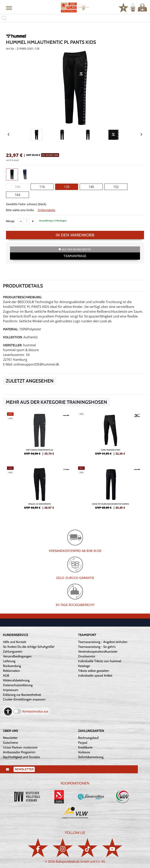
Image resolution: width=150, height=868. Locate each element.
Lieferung (9, 661)
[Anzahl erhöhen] (33, 221)
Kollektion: (13, 337)
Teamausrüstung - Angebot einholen (103, 642)
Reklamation (11, 671)
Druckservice (87, 656)
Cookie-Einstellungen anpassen (24, 699)
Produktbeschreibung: (22, 297)
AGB (6, 676)
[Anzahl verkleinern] (21, 221)
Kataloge (84, 666)
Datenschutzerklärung (18, 685)
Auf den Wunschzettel (75, 249)
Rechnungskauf (88, 738)
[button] (9, 8)
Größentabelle (46, 210)
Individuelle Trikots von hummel (100, 661)
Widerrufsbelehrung (16, 680)
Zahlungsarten (13, 652)
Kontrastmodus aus (35, 711)
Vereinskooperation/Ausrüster (98, 652)
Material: (11, 329)
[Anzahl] (27, 221)
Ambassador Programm (19, 752)
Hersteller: (13, 345)
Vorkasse (84, 752)
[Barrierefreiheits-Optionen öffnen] (8, 711)
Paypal (83, 743)
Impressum (11, 690)
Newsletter (10, 738)
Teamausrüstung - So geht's (97, 647)
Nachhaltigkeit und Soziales (21, 757)
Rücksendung (12, 666)
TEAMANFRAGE (75, 256)
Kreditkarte (85, 747)
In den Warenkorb (75, 235)
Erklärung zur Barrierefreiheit (22, 695)
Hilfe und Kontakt (15, 642)
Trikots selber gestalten (94, 671)
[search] (75, 18)
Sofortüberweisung (91, 757)
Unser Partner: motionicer (20, 747)
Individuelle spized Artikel (95, 676)
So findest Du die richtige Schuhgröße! (29, 647)
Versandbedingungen (17, 656)
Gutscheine (10, 743)
